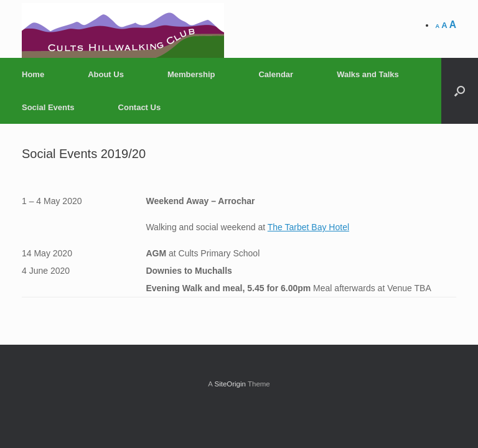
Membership (191, 74)
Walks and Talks (368, 74)
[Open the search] (460, 91)
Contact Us (140, 107)
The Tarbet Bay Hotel (308, 227)
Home (33, 74)
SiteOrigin (230, 384)
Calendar (276, 74)
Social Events (48, 107)
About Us (106, 74)
